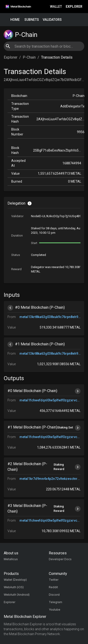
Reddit (53, 587)
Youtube (55, 610)
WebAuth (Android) (17, 595)
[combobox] (44, 46)
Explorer (74, 7)
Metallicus (11, 559)
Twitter (54, 580)
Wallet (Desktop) (15, 580)
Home (15, 20)
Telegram (55, 602)
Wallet (56, 7)
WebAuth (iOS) (14, 587)
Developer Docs (60, 559)
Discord (54, 595)
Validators (52, 20)
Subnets (32, 20)
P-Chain (29, 57)
